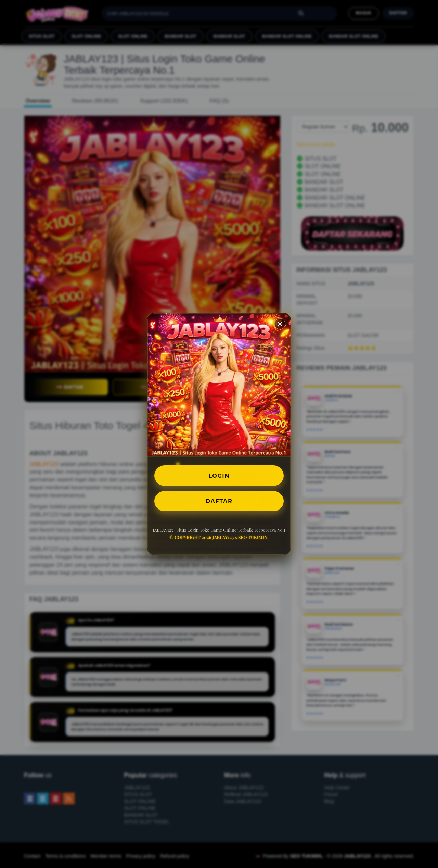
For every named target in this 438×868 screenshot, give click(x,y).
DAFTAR (219, 501)
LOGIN (219, 475)
